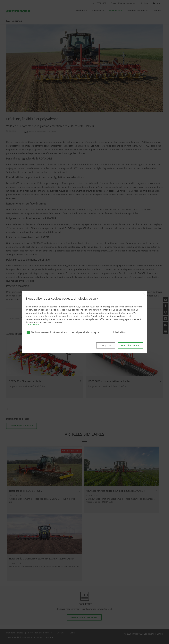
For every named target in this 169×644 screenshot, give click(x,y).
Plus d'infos (33, 324)
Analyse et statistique (86, 332)
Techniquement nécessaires (49, 332)
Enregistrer (106, 345)
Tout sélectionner (130, 345)
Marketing (120, 332)
